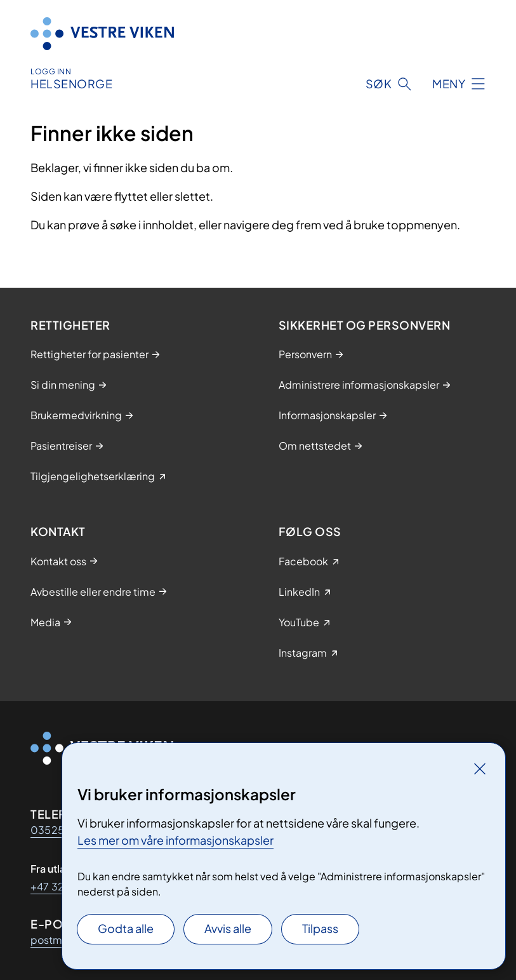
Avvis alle (228, 928)
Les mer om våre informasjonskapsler (175, 840)
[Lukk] (480, 769)
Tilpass (320, 928)
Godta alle (126, 928)
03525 (47, 830)
